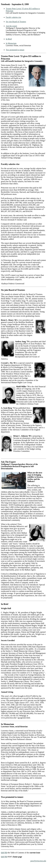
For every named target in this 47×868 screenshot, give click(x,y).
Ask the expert (11, 26)
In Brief (9, 39)
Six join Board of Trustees (16, 22)
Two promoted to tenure (15, 50)
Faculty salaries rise (13, 17)
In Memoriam (11, 43)
